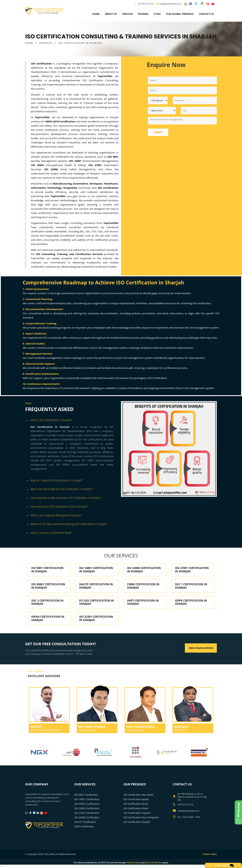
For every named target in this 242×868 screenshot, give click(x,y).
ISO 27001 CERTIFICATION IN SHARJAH (192, 570)
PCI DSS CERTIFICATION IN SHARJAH (96, 602)
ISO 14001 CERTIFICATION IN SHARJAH (96, 570)
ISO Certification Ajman (136, 799)
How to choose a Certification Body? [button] (49, 533)
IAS (97, 236)
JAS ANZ (105, 236)
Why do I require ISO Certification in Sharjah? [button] (54, 481)
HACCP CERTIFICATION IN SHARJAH (96, 586)
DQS (100, 231)
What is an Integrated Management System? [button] (54, 516)
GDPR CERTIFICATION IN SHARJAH (191, 602)
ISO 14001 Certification (87, 799)
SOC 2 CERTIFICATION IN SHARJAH (47, 602)
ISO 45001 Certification (87, 804)
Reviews (143, 14)
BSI (82, 231)
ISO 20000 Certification (87, 817)
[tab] (72, 420)
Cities (157, 14)
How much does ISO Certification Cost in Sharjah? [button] (57, 507)
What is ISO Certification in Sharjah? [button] (49, 420)
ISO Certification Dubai (136, 808)
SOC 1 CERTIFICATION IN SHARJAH (191, 586)
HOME (29, 43)
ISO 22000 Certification (87, 808)
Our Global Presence (180, 14)
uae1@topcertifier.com (169, 4)
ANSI (39, 240)
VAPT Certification (84, 826)
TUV (94, 231)
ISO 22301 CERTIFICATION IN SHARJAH (96, 618)
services (127, 14)
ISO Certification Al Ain (136, 804)
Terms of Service (154, 863)
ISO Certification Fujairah (137, 813)
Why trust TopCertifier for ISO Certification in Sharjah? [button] (59, 489)
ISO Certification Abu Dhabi (138, 795)
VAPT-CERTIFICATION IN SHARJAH (143, 602)
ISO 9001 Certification (86, 795)
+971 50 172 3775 (146, 4)
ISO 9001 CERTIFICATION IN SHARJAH (47, 570)
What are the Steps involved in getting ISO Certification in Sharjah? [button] (66, 524)
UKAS (115, 236)
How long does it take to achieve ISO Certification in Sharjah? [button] (63, 498)
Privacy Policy (210, 854)
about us (111, 14)
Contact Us (206, 14)
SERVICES (46, 43)
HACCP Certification (85, 822)
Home (96, 14)
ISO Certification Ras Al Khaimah (141, 817)
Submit (158, 132)
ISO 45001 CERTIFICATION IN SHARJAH (48, 586)
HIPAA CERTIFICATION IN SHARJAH (48, 618)
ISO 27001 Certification (87, 813)
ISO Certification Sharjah (137, 822)
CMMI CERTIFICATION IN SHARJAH (143, 586)
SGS (87, 231)
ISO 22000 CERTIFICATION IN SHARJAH (144, 570)
